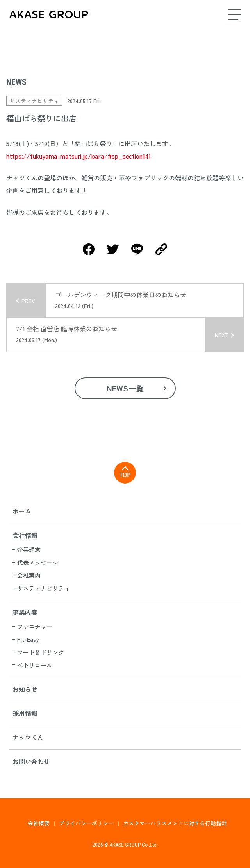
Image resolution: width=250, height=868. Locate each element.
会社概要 (39, 823)
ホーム (22, 511)
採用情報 (25, 713)
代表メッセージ (38, 562)
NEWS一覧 (125, 388)
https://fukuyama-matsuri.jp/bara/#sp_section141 (79, 156)
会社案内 (29, 575)
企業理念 (29, 549)
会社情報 (25, 535)
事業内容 (25, 612)
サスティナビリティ (44, 588)
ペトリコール (35, 665)
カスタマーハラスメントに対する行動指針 (175, 823)
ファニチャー (35, 626)
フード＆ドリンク (41, 652)
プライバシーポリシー (86, 823)
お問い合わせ (31, 761)
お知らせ (25, 689)
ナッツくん (28, 737)
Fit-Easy (28, 639)
